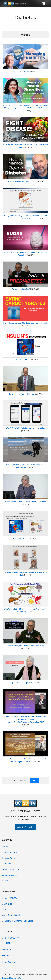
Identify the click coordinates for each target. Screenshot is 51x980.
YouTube (6, 956)
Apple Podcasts (9, 962)
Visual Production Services (14, 915)
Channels (6, 864)
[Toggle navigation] (43, 4)
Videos (5, 847)
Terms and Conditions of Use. (13, 978)
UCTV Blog (7, 904)
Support (6, 909)
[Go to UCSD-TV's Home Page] (16, 4)
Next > (34, 780)
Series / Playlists (10, 858)
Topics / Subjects (10, 852)
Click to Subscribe (25, 827)
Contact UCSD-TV (10, 938)
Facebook (7, 949)
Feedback (7, 943)
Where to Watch (9, 875)
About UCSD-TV (10, 898)
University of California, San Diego (18, 921)
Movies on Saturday (11, 869)
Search (5, 881)
